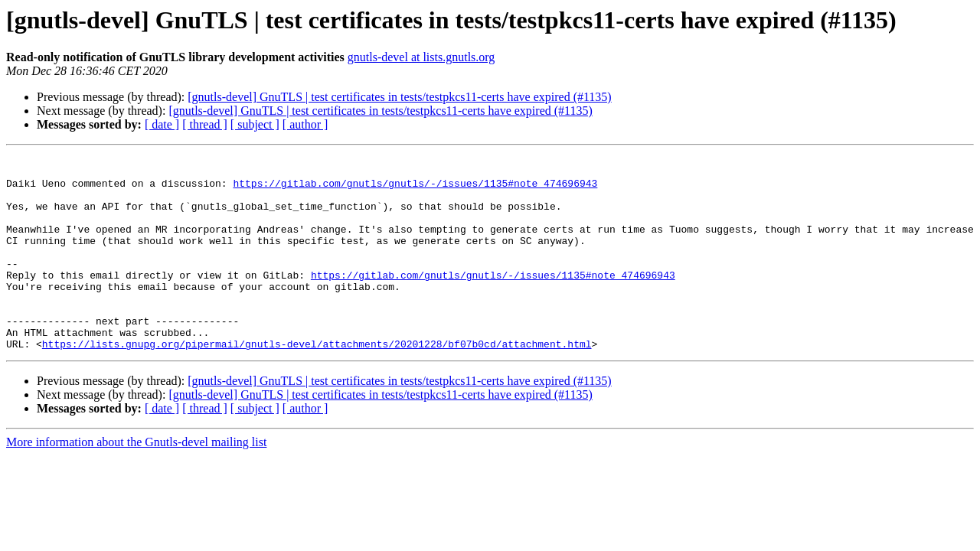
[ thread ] (205, 124)
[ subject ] (255, 124)
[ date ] (162, 124)
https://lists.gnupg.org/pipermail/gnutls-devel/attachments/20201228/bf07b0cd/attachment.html (317, 383)
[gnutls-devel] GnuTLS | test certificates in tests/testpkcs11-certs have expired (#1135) (399, 97)
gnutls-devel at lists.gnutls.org (421, 57)
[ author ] (305, 124)
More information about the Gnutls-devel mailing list (136, 481)
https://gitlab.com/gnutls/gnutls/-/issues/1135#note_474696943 (415, 190)
